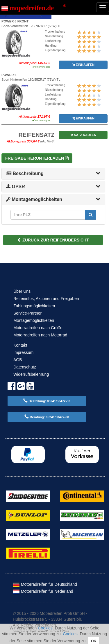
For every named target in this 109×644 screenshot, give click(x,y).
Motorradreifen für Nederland (43, 591)
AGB (18, 360)
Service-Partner (27, 313)
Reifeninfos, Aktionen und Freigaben (46, 299)
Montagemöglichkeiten (34, 199)
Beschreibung (25, 173)
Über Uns (22, 291)
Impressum (23, 352)
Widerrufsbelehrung (31, 374)
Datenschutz (25, 367)
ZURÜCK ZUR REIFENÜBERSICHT (53, 240)
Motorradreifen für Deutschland (45, 584)
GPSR (16, 187)
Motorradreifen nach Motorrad (40, 335)
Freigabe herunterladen (37, 158)
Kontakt (20, 345)
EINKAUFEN (83, 65)
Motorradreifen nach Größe (38, 328)
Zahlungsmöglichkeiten (34, 306)
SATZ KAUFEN (83, 135)
